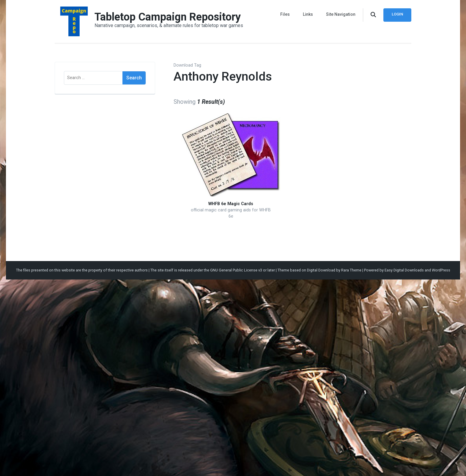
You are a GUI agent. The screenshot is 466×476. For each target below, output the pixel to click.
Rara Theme (351, 270)
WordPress (441, 270)
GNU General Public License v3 (236, 270)
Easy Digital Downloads (404, 270)
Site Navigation (341, 14)
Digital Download (321, 270)
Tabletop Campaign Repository (168, 17)
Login (397, 14)
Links (308, 14)
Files (285, 14)
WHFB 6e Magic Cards (231, 204)
